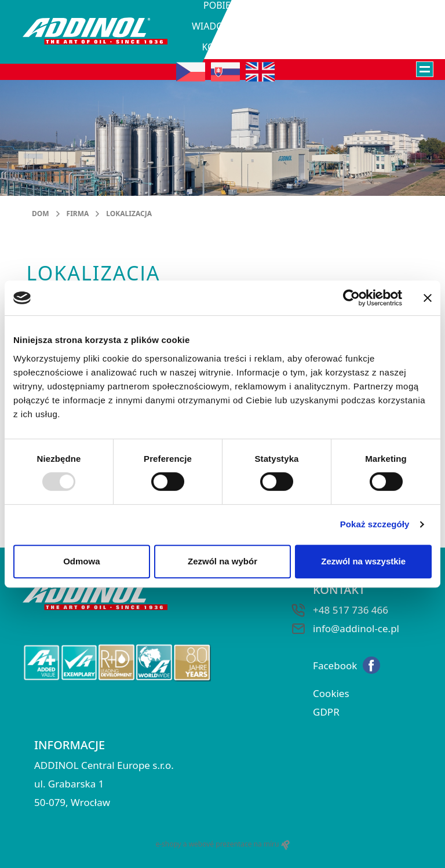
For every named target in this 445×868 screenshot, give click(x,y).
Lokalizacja (129, 214)
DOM (41, 214)
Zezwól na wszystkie (363, 561)
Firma (78, 214)
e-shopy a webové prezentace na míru (222, 844)
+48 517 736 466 (351, 610)
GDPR (326, 712)
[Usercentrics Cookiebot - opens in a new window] (351, 298)
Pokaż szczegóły (375, 524)
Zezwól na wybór (222, 561)
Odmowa (81, 561)
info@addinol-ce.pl (356, 628)
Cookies (331, 693)
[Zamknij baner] (428, 298)
